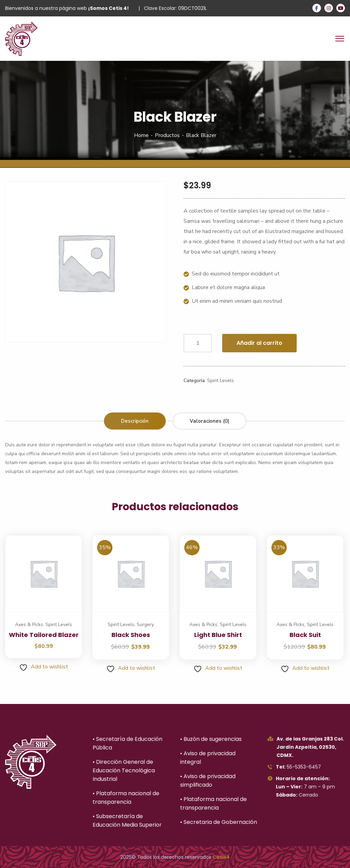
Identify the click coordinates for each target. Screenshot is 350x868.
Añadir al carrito (259, 343)
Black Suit (305, 635)
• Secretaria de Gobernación (219, 822)
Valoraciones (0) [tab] (210, 421)
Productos (167, 135)
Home (141, 135)
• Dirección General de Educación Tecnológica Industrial (124, 770)
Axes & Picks (29, 625)
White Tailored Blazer (44, 635)
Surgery (145, 625)
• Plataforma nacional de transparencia (126, 798)
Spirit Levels (220, 381)
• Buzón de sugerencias (211, 739)
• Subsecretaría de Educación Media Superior (127, 820)
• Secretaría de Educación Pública (127, 743)
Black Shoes (131, 635)
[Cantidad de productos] (198, 343)
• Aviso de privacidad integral (208, 758)
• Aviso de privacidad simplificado (208, 781)
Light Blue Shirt (218, 635)
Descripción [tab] (135, 421)
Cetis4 (221, 857)
